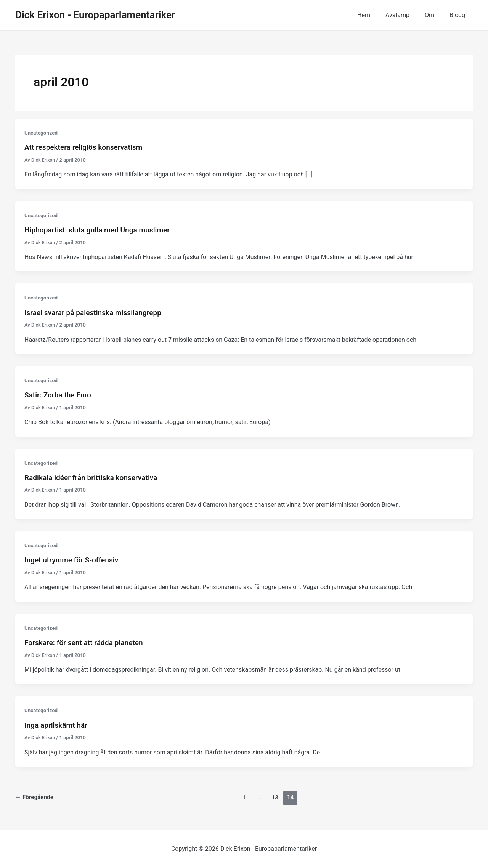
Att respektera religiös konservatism (86, 147)
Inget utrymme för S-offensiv (74, 560)
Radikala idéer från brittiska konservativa (94, 477)
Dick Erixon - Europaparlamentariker (95, 15)
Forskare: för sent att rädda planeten (86, 642)
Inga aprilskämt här (57, 725)
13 (276, 797)
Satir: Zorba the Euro (59, 395)
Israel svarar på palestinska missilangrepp (96, 312)
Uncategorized (42, 133)
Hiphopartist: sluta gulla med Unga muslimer (100, 230)
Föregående (35, 797)
